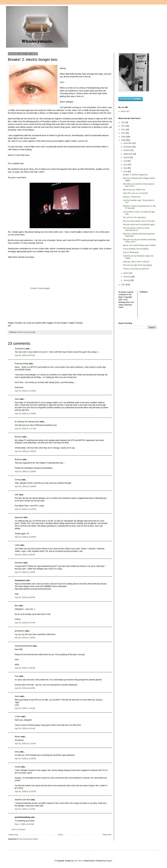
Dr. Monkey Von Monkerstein (27, 422)
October (127, 150)
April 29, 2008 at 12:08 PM (25, 486)
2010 (124, 133)
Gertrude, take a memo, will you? (136, 262)
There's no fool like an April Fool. (136, 269)
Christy (18, 480)
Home (60, 835)
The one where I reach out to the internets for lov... (136, 229)
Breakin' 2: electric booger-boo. (136, 175)
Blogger (109, 861)
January (127, 280)
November (128, 147)
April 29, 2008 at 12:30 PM (25, 509)
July (125, 161)
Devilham (19, 563)
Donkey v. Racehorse (132, 197)
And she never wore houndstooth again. (139, 225)
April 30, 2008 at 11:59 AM (25, 759)
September (128, 154)
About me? (125, 111)
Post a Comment (18, 830)
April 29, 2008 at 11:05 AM (25, 391)
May (125, 168)
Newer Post (13, 835)
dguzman (19, 517)
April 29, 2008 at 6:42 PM (25, 597)
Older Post (107, 835)
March (126, 273)
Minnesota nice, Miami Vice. (134, 190)
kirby (17, 752)
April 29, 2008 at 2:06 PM (25, 555)
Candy (18, 767)
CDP (17, 495)
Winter (18, 737)
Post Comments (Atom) (28, 839)
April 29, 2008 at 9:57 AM (25, 355)
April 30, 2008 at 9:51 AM (25, 728)
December (128, 143)
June (126, 165)
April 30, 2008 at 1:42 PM (25, 809)
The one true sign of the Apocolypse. (138, 265)
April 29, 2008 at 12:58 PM (25, 537)
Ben (16, 606)
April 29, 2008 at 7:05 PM (25, 668)
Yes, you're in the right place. (135, 217)
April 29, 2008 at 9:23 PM (25, 688)
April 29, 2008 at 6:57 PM (25, 623)
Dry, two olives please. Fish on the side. (139, 221)
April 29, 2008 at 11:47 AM (25, 429)
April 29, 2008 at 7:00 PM (25, 638)
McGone (18, 437)
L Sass (18, 716)
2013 (124, 122)
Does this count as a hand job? (135, 193)
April (125, 172)
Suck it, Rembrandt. (131, 252)
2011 (124, 130)
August (127, 157)
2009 (124, 137)
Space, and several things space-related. (139, 245)
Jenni (17, 696)
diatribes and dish (23, 800)
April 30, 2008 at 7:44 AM (25, 708)
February (127, 277)
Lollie (17, 545)
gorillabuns (20, 631)
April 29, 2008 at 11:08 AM (25, 414)
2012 (124, 126)
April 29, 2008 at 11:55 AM (25, 451)
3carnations (20, 349)
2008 (124, 140)
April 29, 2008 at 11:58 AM (25, 471)
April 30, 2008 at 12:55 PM (25, 791)
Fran (17, 676)
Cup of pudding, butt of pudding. (136, 249)
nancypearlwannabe (23, 646)
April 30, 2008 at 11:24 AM (25, 744)
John (17, 399)
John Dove (78, 861)
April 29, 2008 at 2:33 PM (25, 572)
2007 (124, 285)
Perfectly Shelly (21, 364)
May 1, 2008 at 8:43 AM (24, 824)
